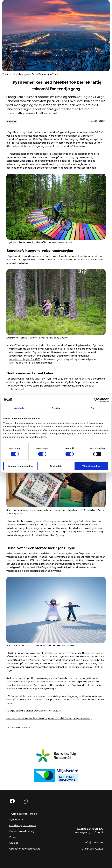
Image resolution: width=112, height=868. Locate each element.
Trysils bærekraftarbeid (23, 814)
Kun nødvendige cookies (21, 466)
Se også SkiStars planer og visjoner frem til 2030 (34, 711)
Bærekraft (12, 122)
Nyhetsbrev (16, 820)
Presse (13, 837)
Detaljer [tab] (56, 408)
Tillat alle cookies (91, 466)
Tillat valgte (56, 466)
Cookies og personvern (23, 825)
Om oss (14, 843)
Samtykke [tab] (19, 408)
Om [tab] (93, 408)
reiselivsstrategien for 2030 (25, 359)
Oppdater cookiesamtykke (25, 849)
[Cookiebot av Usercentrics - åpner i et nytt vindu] (96, 400)
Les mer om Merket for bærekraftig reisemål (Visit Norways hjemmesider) (49, 718)
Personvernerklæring (22, 831)
